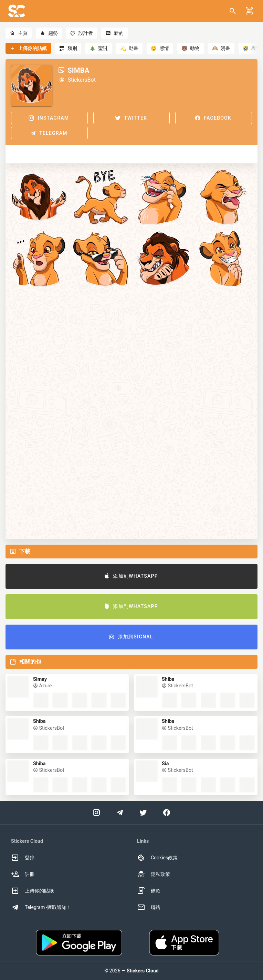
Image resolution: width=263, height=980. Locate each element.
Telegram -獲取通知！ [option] (41, 907)
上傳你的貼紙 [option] (32, 891)
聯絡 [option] (149, 907)
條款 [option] (149, 891)
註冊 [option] (23, 874)
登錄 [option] (23, 858)
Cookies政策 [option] (157, 858)
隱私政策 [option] (154, 874)
